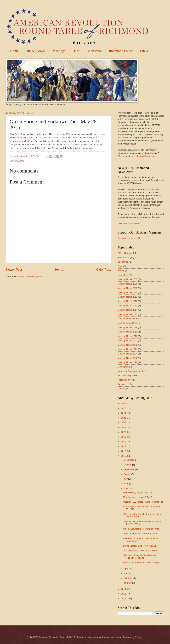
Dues (76, 51)
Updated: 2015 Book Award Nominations (143, 502)
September (129, 469)
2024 (124, 413)
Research (122, 384)
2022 (124, 423)
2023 (124, 418)
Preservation (124, 380)
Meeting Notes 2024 (127, 354)
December (129, 460)
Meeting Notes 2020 (127, 336)
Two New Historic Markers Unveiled (141, 550)
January (128, 583)
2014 (124, 589)
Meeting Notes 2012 (127, 301)
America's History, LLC (129, 238)
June (126, 484)
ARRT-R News (125, 253)
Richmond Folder (121, 51)
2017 (124, 446)
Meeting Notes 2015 (127, 314)
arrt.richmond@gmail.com (144, 156)
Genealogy (123, 275)
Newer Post (14, 270)
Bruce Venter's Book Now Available (140, 546)
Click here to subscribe (129, 224)
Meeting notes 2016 (127, 319)
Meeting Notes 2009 (127, 288)
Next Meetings (125, 376)
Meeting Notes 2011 (127, 297)
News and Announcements (131, 371)
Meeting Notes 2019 (127, 332)
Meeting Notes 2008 (127, 284)
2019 (124, 437)
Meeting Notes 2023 (127, 349)
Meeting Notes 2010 (127, 292)
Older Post (103, 270)
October (128, 465)
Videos (121, 389)
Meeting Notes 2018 (127, 327)
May (126, 488)
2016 (124, 451)
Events (21, 161)
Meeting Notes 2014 (127, 310)
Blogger (139, 637)
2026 (124, 404)
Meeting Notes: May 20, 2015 (138, 497)
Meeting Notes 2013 (127, 306)
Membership (124, 367)
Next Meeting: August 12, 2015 (138, 492)
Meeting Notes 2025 (127, 358)
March (127, 573)
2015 (124, 456)
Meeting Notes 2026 (127, 362)
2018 (124, 442)
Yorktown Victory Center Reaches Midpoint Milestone (140, 557)
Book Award (123, 257)
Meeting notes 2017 (127, 323)
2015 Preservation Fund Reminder (140, 534)
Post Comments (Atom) (31, 276)
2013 (124, 594)
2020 (124, 432)
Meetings (59, 51)
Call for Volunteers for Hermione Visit (141, 529)
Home (14, 51)
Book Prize (94, 51)
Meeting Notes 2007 (127, 279)
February (128, 578)
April (126, 569)
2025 (124, 408)
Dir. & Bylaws (36, 51)
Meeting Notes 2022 (127, 345)
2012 (124, 599)
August (127, 474)
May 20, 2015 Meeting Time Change (141, 563)
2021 (124, 427)
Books (121, 266)
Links (144, 51)
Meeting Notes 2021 (127, 340)
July (126, 479)
